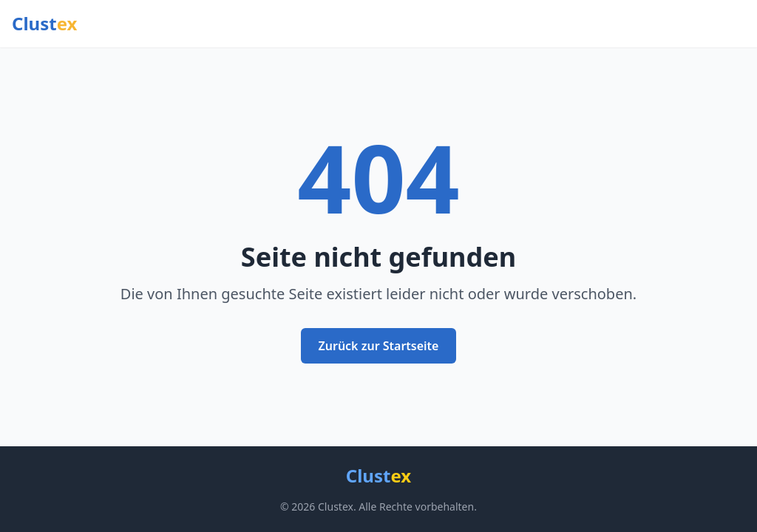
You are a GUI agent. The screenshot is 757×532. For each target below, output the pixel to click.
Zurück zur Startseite (379, 346)
